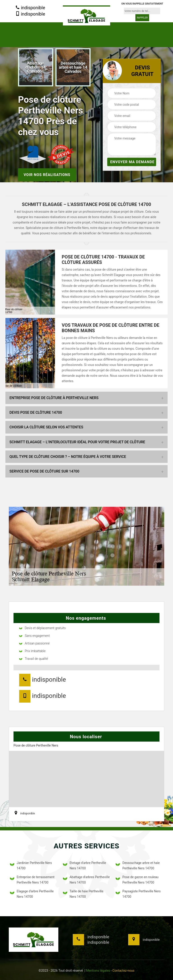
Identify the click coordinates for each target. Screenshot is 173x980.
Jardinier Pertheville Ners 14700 (31, 866)
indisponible (30, 8)
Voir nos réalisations (47, 175)
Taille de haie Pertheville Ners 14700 (83, 894)
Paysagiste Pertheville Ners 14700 (138, 894)
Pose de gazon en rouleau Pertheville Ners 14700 (137, 880)
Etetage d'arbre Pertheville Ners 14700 (84, 866)
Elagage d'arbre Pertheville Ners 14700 (32, 894)
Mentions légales (98, 971)
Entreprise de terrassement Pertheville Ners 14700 (32, 880)
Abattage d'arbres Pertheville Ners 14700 (86, 880)
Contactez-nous (123, 971)
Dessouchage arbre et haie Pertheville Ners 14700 (138, 866)
